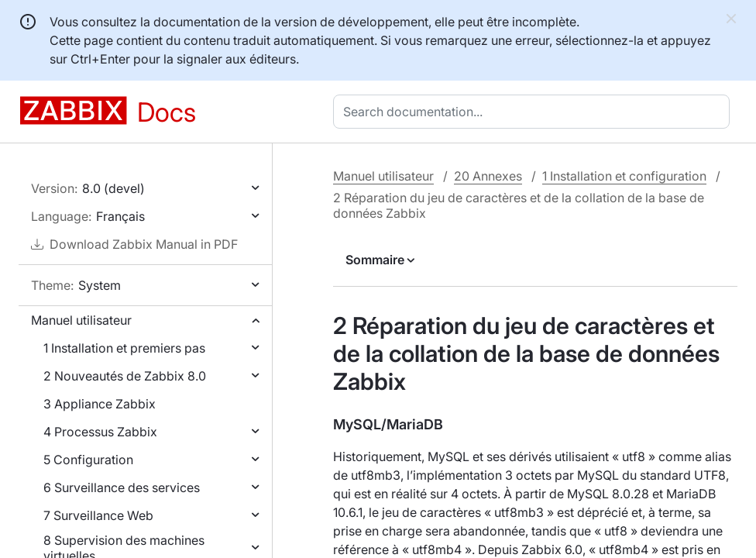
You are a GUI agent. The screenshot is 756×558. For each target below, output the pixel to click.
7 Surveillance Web (98, 515)
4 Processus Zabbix (100, 432)
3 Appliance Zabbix (100, 404)
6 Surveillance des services (122, 487)
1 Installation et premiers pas (124, 348)
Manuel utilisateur (81, 320)
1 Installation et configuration (624, 176)
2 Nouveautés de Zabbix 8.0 (125, 376)
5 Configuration (88, 460)
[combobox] (534, 112)
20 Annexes (488, 176)
